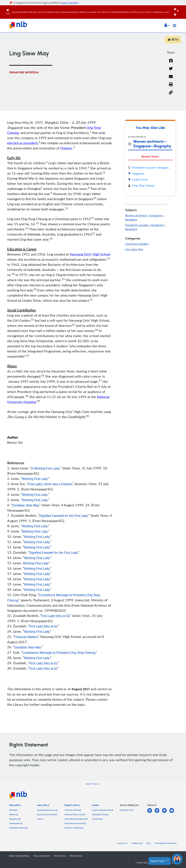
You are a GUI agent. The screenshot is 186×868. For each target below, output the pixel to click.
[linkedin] (151, 813)
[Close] (181, 8)
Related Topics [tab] (150, 156)
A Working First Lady (45, 468)
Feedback (137, 843)
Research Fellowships (74, 828)
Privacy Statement (41, 856)
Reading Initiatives (18, 828)
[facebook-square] (158, 813)
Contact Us (122, 843)
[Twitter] (171, 71)
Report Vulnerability (19, 856)
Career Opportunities (103, 810)
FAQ (148, 843)
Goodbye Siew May (25, 505)
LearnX (40, 819)
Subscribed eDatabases (76, 819)
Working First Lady (35, 479)
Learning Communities (47, 814)
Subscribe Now (126, 810)
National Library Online (75, 814)
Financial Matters (26, 637)
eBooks (14, 814)
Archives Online (73, 810)
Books (13, 810)
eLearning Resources (47, 810)
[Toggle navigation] (175, 26)
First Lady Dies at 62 (55, 616)
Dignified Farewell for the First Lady (63, 516)
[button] (167, 25)
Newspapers (16, 823)
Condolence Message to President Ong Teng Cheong (59, 653)
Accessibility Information (166, 843)
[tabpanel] (150, 176)
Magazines (15, 819)
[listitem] (15, 806)
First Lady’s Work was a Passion (50, 484)
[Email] (171, 79)
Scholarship (97, 819)
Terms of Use (60, 856)
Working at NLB (100, 814)
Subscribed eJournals (75, 823)
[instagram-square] (166, 813)
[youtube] (173, 813)
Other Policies (76, 856)
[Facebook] (171, 63)
